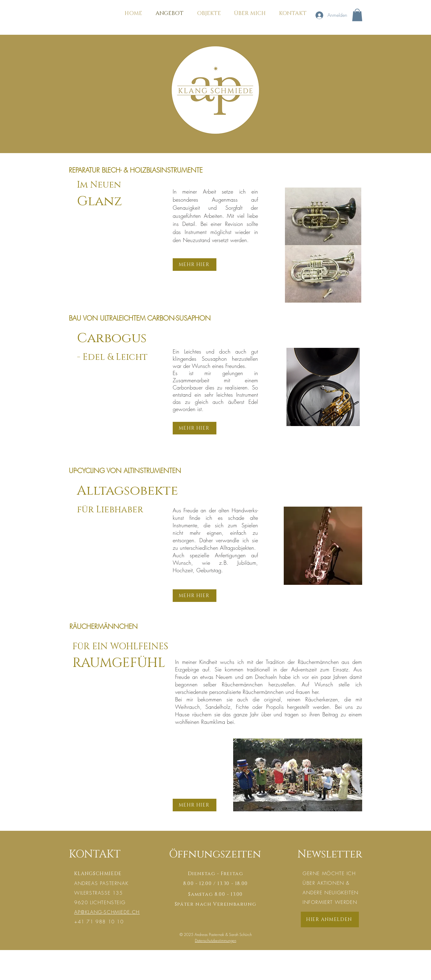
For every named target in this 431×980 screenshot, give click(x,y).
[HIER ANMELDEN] (330, 919)
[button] (357, 15)
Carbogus (112, 338)
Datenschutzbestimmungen (215, 940)
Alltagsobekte (128, 491)
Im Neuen (99, 185)
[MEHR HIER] (195, 265)
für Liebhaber (110, 510)
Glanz (100, 201)
